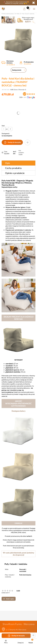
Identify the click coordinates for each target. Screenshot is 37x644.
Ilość (3, 126)
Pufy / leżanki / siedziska (28, 14)
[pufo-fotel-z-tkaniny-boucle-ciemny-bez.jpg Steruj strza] (18, 40)
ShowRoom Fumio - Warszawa (18, 624)
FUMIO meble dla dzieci (8, 14)
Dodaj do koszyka (12, 142)
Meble (18, 14)
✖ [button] (34, 3)
